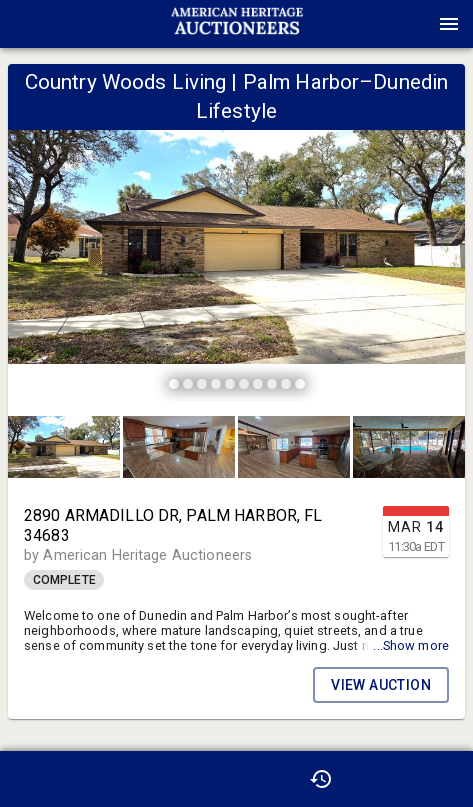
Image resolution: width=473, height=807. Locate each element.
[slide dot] (174, 384)
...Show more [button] (411, 645)
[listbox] (236, 235)
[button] (237, 31)
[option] (236, 235)
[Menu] (449, 24)
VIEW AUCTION (381, 685)
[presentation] (237, 24)
